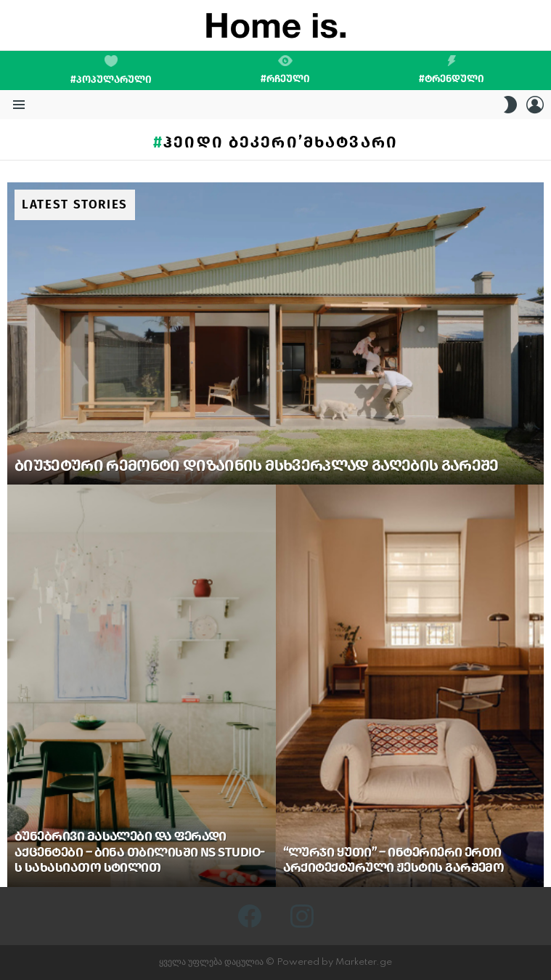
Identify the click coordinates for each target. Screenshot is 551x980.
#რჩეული (285, 70)
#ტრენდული (452, 70)
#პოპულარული (111, 70)
